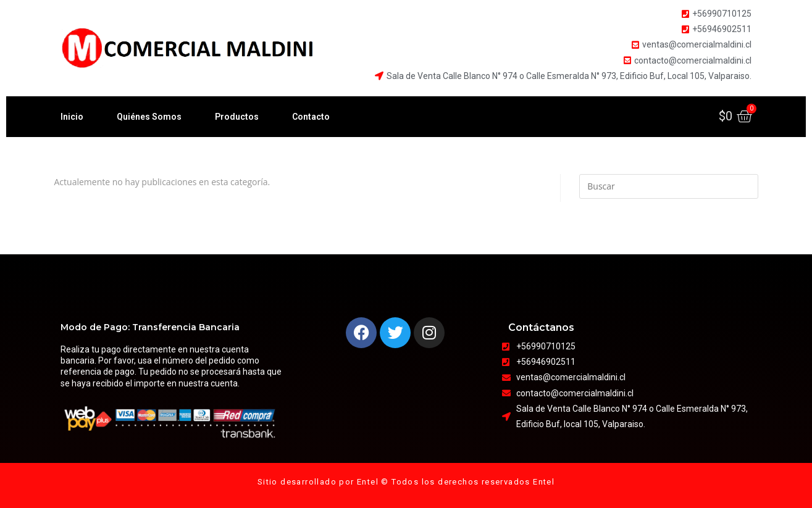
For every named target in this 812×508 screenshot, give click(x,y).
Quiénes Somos (149, 117)
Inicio (72, 117)
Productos (237, 117)
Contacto (311, 117)
